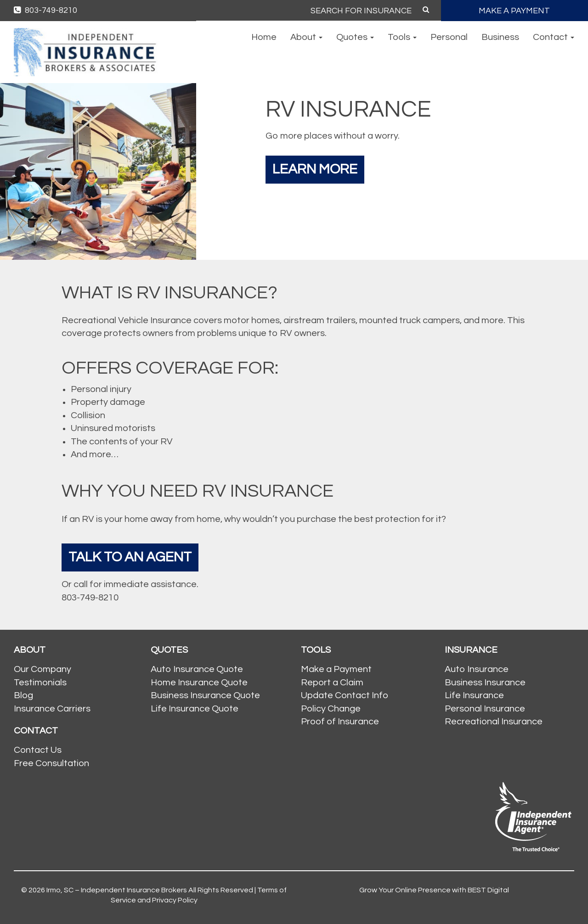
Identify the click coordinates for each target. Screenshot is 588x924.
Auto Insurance (477, 669)
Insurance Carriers (52, 709)
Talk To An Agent (130, 557)
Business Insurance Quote (205, 695)
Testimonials (40, 683)
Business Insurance (485, 683)
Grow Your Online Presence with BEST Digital (434, 890)
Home (264, 37)
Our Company (42, 669)
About (306, 37)
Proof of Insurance (340, 722)
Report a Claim (332, 683)
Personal (449, 37)
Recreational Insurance (494, 722)
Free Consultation (51, 763)
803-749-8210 (45, 10)
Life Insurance (474, 695)
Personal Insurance (485, 709)
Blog (23, 695)
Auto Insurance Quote (197, 669)
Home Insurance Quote (199, 683)
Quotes (355, 37)
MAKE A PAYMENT (514, 11)
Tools (402, 37)
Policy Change (331, 709)
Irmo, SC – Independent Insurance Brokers (117, 890)
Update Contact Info (345, 695)
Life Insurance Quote (195, 709)
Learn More (315, 169)
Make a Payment (336, 669)
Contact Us (38, 750)
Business (500, 37)
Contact (554, 37)
